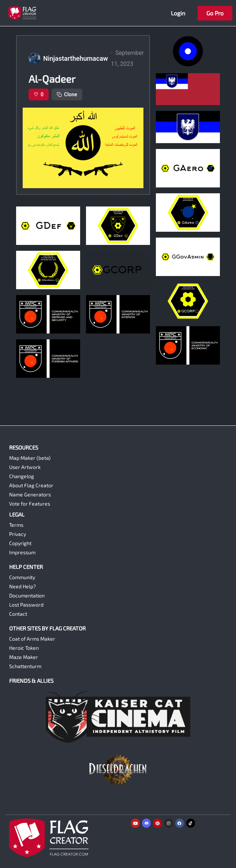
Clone (67, 94)
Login (178, 13)
